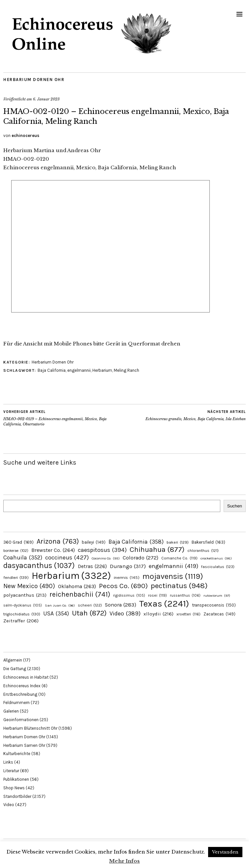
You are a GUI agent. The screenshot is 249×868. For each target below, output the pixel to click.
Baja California (52, 370)
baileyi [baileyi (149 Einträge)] (94, 542)
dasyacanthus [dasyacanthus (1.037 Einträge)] (39, 566)
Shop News (14, 788)
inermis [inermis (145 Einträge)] (127, 577)
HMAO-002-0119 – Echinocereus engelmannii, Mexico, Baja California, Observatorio (64, 418)
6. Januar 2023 (46, 99)
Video (9, 805)
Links (8, 762)
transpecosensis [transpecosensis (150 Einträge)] (214, 605)
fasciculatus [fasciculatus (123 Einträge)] (218, 567)
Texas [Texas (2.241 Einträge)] (164, 604)
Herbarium (102, 370)
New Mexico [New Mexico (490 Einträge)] (29, 586)
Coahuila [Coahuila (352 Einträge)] (23, 557)
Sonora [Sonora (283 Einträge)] (121, 605)
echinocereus (25, 136)
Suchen (235, 506)
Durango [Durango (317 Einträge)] (128, 566)
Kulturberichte (17, 754)
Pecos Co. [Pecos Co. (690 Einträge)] (123, 586)
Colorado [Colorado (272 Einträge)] (140, 558)
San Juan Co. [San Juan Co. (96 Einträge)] (60, 605)
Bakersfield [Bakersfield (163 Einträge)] (208, 542)
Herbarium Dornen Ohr (34, 80)
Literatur (11, 771)
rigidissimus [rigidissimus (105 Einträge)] (129, 596)
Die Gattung (15, 669)
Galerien (11, 711)
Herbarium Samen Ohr (24, 745)
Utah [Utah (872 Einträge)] (89, 613)
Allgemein (13, 660)
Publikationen (16, 779)
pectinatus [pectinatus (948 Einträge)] (179, 586)
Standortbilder (17, 796)
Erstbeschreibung (20, 694)
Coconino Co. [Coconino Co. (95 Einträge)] (106, 558)
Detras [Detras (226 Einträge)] (92, 566)
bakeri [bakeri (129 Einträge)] (178, 542)
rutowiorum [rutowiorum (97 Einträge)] (217, 596)
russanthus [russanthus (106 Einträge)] (185, 596)
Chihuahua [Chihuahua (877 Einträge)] (157, 550)
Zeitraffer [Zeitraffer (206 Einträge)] (21, 621)
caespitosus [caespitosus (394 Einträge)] (102, 550)
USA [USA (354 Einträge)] (56, 613)
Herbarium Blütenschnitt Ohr (30, 728)
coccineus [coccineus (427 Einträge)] (67, 557)
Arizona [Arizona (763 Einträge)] (58, 541)
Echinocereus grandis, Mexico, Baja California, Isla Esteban (196, 415)
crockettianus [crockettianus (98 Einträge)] (216, 558)
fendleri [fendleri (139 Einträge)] (16, 577)
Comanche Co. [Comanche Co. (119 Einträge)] (179, 558)
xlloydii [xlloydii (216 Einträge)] (158, 614)
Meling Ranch (126, 370)
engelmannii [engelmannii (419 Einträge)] (173, 566)
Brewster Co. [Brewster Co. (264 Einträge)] (53, 550)
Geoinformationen (21, 720)
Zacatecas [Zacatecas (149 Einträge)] (219, 614)
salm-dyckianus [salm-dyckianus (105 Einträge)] (23, 605)
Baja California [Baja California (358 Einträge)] (136, 542)
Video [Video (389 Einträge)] (125, 613)
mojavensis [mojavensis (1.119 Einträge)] (173, 576)
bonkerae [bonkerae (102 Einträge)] (16, 551)
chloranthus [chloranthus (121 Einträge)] (203, 551)
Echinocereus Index (22, 686)
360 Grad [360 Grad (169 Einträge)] (18, 542)
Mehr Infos (124, 861)
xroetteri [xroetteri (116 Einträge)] (188, 614)
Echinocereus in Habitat (26, 677)
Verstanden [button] (225, 852)
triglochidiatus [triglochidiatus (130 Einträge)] (22, 614)
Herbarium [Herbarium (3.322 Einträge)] (71, 576)
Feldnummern (16, 703)
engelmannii (79, 370)
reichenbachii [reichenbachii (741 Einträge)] (80, 594)
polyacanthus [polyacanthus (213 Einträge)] (25, 595)
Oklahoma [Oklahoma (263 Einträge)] (77, 586)
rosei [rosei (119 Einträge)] (157, 595)
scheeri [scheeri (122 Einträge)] (90, 605)
